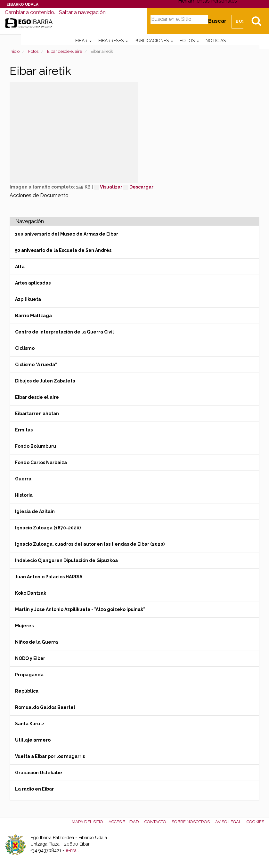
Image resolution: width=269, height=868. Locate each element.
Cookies (255, 822)
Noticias (216, 41)
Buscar (217, 21)
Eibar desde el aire (65, 51)
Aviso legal (228, 822)
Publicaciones (154, 41)
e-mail (72, 850)
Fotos (189, 41)
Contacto (155, 822)
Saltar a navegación (82, 12)
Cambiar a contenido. (30, 12)
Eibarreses (113, 41)
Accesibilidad (124, 822)
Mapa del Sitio (87, 822)
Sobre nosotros (191, 822)
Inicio (15, 51)
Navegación (30, 221)
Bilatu (256, 21)
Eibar (84, 41)
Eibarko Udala (22, 4)
